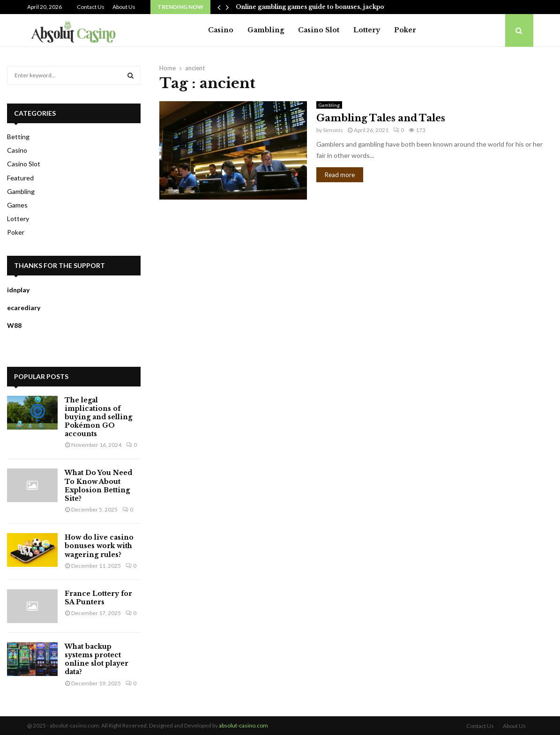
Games (17, 205)
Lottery (367, 30)
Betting (18, 137)
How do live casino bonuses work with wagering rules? (99, 546)
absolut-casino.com (243, 725)
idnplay (18, 290)
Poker (405, 30)
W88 (14, 325)
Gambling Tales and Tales (381, 118)
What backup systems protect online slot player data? (97, 659)
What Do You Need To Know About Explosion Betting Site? (98, 486)
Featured (20, 178)
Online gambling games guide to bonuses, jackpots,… (316, 7)
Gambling (266, 30)
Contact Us (91, 7)
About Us (124, 7)
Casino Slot (319, 30)
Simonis (333, 130)
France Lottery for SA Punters (98, 598)
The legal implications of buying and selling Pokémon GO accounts (98, 417)
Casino (221, 30)
